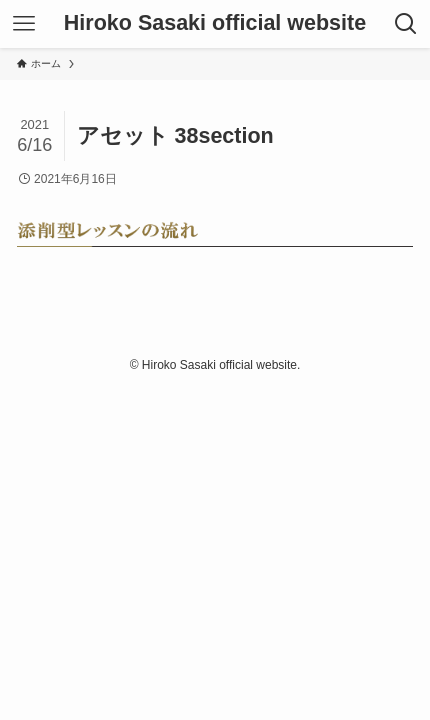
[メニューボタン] (24, 24)
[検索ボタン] (406, 24)
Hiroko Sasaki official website (215, 24)
